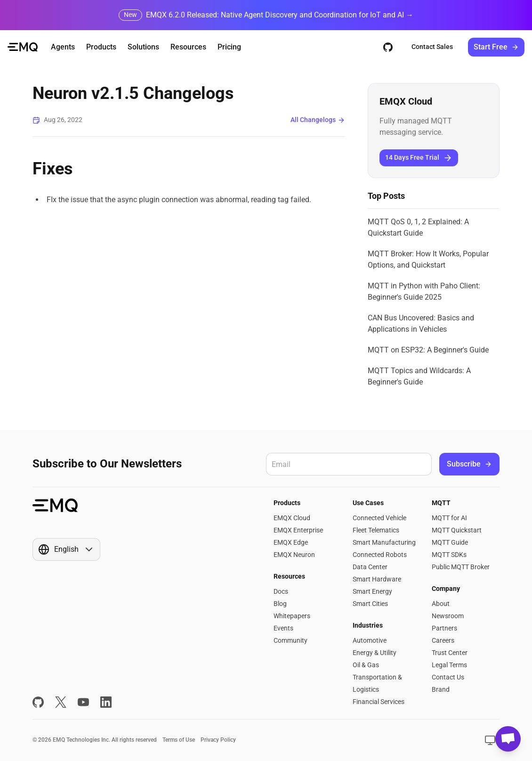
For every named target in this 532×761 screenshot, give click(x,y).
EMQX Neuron (294, 555)
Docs (281, 591)
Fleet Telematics (376, 530)
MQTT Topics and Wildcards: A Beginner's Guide (419, 376)
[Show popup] (66, 549)
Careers (443, 640)
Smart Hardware (377, 579)
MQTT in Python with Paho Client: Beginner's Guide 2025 (424, 291)
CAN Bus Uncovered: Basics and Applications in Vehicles (421, 323)
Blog (280, 604)
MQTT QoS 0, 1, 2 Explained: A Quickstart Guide (418, 227)
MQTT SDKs (449, 555)
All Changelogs (318, 120)
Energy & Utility (375, 653)
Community (290, 640)
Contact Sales (432, 47)
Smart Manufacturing (384, 542)
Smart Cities (370, 604)
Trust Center (450, 653)
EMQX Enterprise (298, 530)
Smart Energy (372, 591)
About (441, 604)
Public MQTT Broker (461, 567)
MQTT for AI (449, 518)
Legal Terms (449, 665)
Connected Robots (380, 555)
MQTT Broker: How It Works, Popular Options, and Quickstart (428, 259)
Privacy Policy (218, 740)
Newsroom (448, 616)
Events (283, 628)
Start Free (496, 47)
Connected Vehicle (379, 518)
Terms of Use (179, 740)
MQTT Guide (450, 542)
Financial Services (379, 702)
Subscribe (469, 464)
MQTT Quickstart (457, 530)
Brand (441, 689)
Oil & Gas (366, 665)
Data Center (370, 567)
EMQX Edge (291, 542)
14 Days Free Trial (419, 158)
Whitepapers (292, 616)
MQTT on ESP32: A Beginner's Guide (428, 350)
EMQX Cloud (292, 518)
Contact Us (448, 677)
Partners (444, 628)
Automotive (370, 640)
